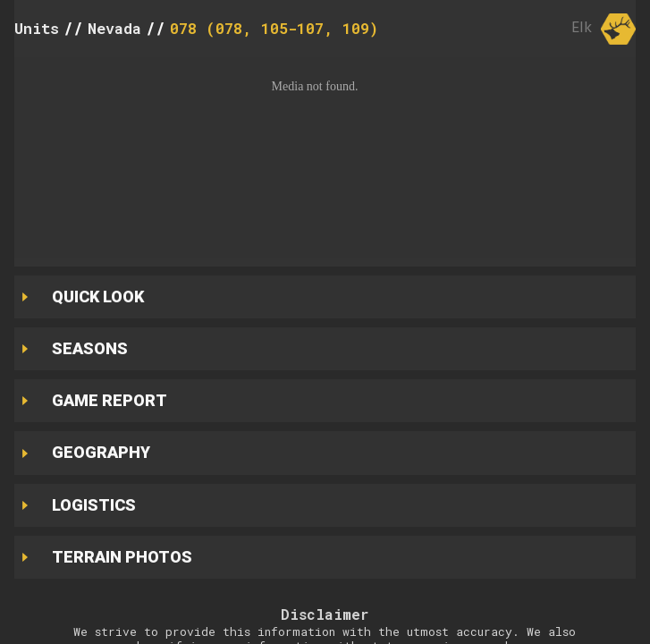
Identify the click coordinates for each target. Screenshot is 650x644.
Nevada (114, 28)
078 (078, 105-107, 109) (274, 28)
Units (37, 28)
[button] (325, 157)
